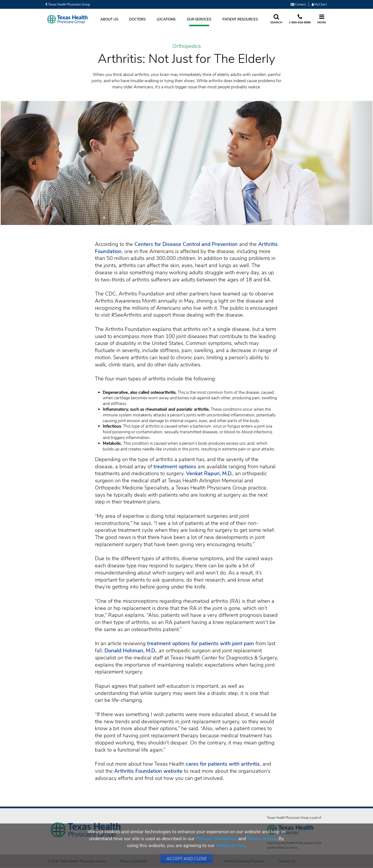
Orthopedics (187, 46)
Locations (166, 19)
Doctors (137, 19)
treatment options (175, 467)
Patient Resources (240, 19)
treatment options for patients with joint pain (201, 644)
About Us (109, 19)
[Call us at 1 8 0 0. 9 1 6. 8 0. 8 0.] (300, 19)
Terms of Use (262, 839)
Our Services (199, 19)
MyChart (319, 5)
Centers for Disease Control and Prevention (186, 244)
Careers (298, 5)
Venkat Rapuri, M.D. (209, 474)
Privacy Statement (216, 839)
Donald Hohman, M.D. (130, 651)
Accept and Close (187, 859)
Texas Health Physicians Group (68, 5)
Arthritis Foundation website (148, 771)
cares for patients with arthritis (223, 764)
